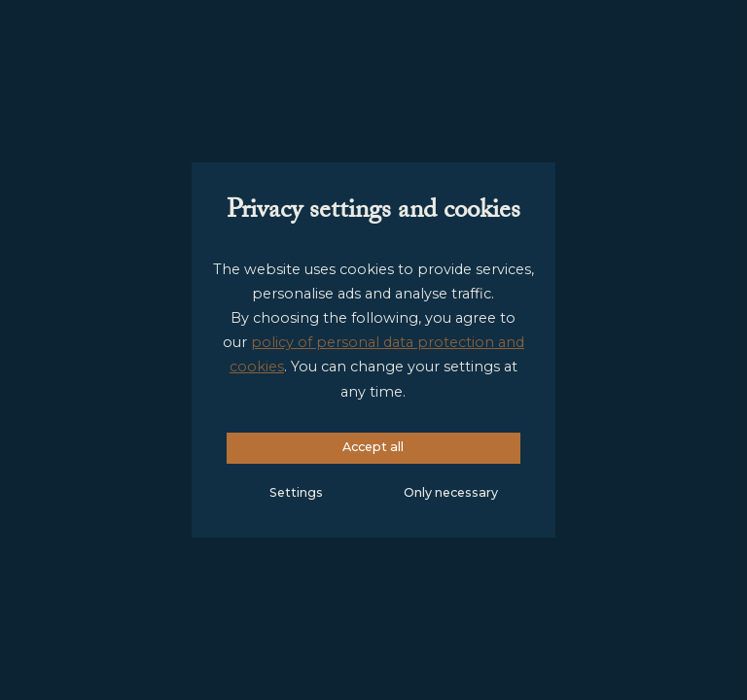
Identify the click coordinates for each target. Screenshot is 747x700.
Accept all (373, 447)
